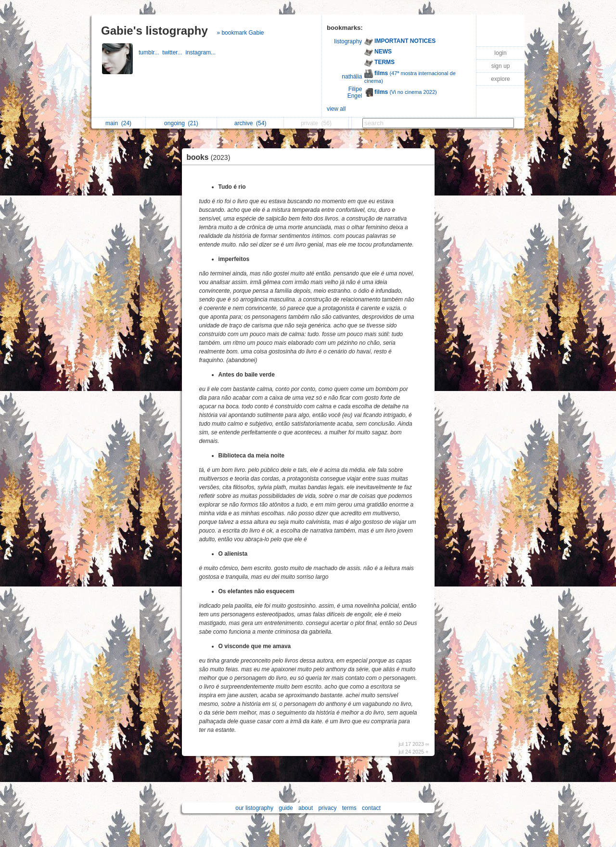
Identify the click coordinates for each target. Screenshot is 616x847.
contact (371, 808)
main (118, 123)
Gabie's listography (154, 31)
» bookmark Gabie (240, 33)
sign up (501, 66)
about (306, 808)
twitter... (174, 52)
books (211, 157)
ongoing (181, 123)
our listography (254, 808)
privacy (327, 808)
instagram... (201, 52)
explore (500, 79)
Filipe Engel (355, 92)
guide (286, 808)
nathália (352, 77)
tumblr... (150, 52)
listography (348, 41)
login (500, 53)
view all (336, 109)
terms (349, 808)
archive (250, 123)
